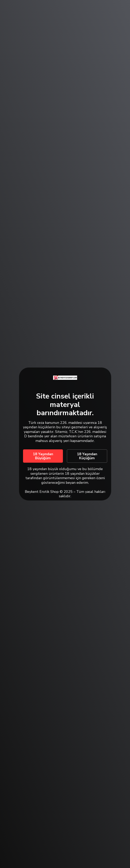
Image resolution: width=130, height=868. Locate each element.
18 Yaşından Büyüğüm (43, 456)
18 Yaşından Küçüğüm (87, 456)
